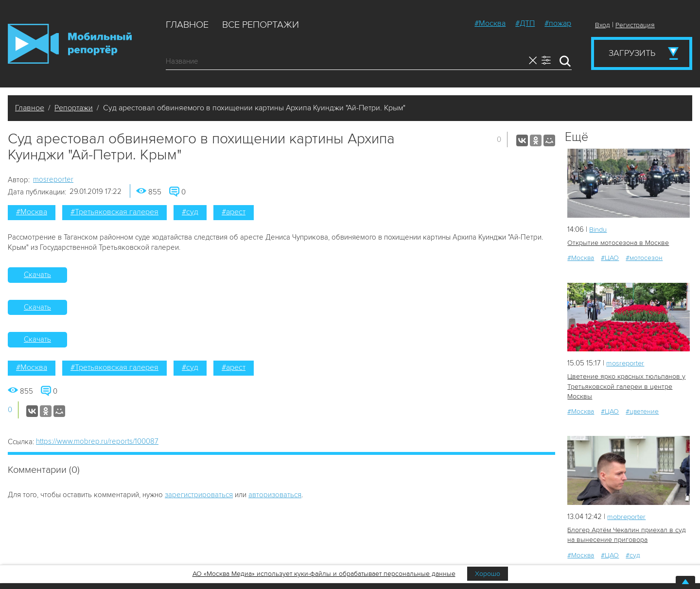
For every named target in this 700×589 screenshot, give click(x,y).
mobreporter (628, 516)
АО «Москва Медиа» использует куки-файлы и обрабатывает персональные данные (324, 574)
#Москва (490, 23)
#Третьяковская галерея (114, 212)
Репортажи (74, 108)
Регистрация (635, 25)
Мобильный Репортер (70, 44)
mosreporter (53, 179)
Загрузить (632, 53)
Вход (603, 25)
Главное (187, 25)
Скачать (37, 275)
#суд (190, 212)
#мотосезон (644, 258)
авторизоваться (275, 495)
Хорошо (488, 574)
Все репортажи (261, 25)
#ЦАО (610, 258)
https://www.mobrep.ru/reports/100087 (97, 441)
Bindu (598, 229)
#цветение (642, 411)
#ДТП (525, 23)
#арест (234, 212)
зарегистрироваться (199, 495)
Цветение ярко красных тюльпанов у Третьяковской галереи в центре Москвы (625, 386)
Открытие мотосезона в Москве (617, 243)
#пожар (558, 23)
